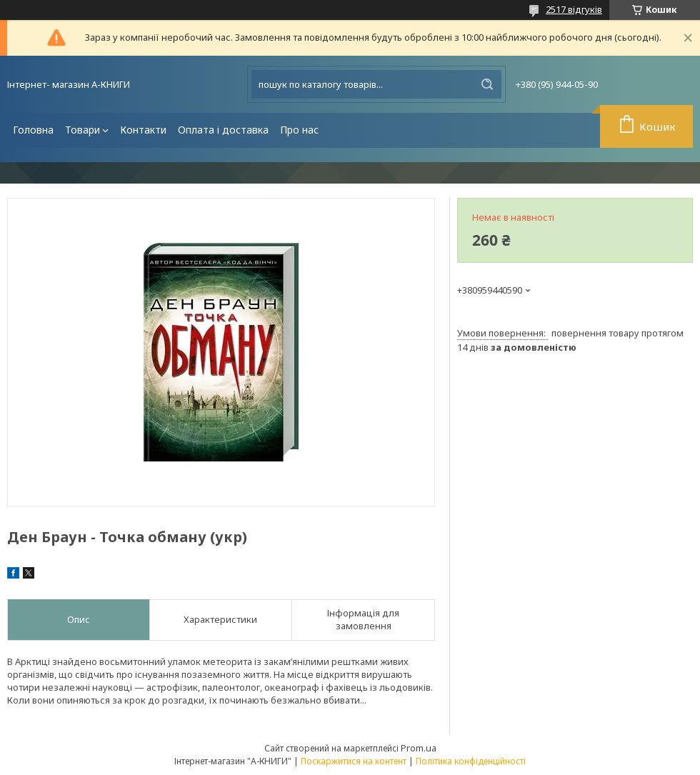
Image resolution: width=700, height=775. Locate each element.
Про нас (299, 130)
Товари (82, 130)
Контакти (143, 130)
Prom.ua (419, 748)
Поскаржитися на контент (354, 761)
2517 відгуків (574, 9)
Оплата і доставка (223, 130)
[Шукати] (487, 84)
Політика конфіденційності (471, 761)
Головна (33, 130)
